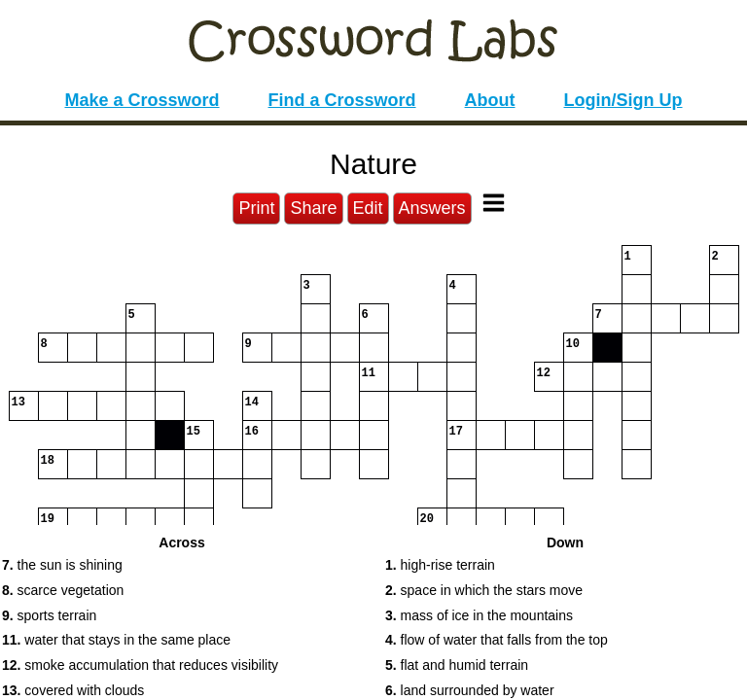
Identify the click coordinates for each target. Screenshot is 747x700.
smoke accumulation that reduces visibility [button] (140, 665)
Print (256, 208)
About (490, 100)
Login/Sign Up (623, 100)
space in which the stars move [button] (484, 590)
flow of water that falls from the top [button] (497, 640)
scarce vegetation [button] (63, 590)
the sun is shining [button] (62, 565)
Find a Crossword (342, 100)
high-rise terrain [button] (440, 565)
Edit (368, 208)
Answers (432, 208)
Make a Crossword (142, 100)
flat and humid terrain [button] (457, 665)
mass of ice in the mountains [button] (479, 615)
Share (313, 208)
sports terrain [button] (49, 615)
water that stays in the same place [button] (116, 640)
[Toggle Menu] (494, 203)
